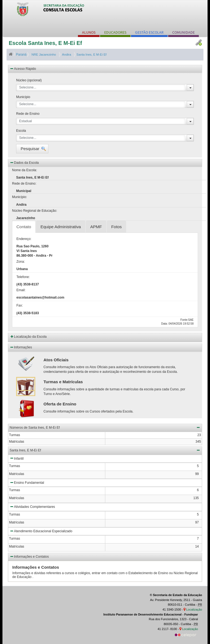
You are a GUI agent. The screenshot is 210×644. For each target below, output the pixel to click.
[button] (32, 149)
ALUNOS (89, 32)
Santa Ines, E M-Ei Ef (91, 55)
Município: (20, 197)
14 (197, 546)
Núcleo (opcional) (29, 80)
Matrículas (17, 474)
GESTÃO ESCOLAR (149, 32)
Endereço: (24, 239)
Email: (21, 290)
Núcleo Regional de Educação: (35, 211)
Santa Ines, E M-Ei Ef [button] (105, 450)
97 (197, 522)
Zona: (21, 262)
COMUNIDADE (183, 32)
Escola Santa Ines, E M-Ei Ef (45, 43)
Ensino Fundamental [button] (27, 482)
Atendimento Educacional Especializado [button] (41, 531)
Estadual (26, 121)
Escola (21, 131)
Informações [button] (21, 347)
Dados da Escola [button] (24, 162)
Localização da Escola (30, 337)
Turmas (14, 466)
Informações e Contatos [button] (29, 556)
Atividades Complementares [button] (32, 506)
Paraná (18, 55)
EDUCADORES (115, 32)
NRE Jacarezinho (43, 55)
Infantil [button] (17, 458)
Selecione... (28, 87)
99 (197, 474)
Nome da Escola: (24, 170)
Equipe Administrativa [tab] (61, 227)
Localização (194, 609)
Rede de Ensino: (24, 184)
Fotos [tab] (117, 227)
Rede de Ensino (28, 114)
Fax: (20, 305)
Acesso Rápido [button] (23, 68)
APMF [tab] (96, 227)
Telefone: (23, 277)
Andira (66, 55)
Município (23, 97)
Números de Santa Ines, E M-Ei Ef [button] (105, 427)
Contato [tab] (24, 227)
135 (196, 498)
